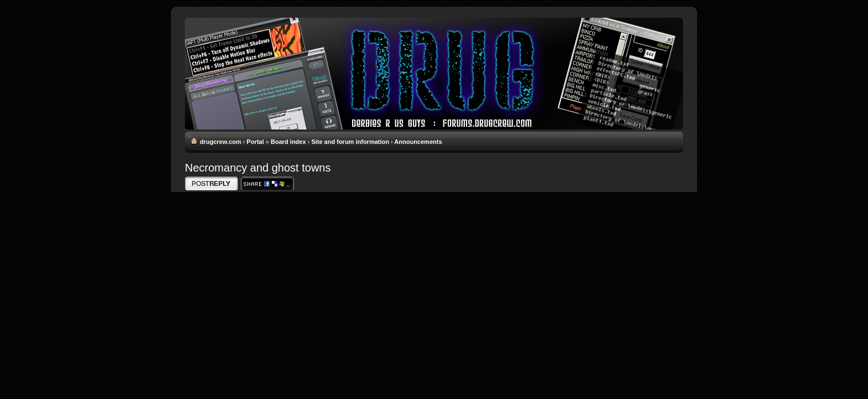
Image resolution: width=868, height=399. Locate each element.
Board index (288, 142)
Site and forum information (350, 142)
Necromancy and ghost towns (258, 168)
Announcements (418, 142)
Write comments (211, 183)
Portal (255, 142)
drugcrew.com (221, 142)
